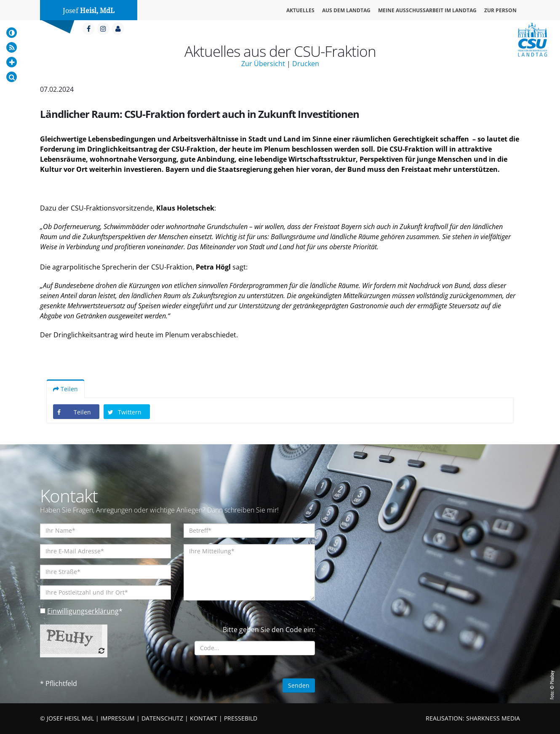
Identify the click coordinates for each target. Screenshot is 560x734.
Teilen (65, 389)
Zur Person (500, 10)
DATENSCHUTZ (162, 718)
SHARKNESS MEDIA (493, 718)
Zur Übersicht (263, 64)
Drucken (306, 64)
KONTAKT (204, 718)
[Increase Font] (12, 62)
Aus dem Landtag (346, 10)
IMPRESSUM (118, 718)
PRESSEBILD (241, 718)
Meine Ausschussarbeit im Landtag (427, 10)
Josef (89, 11)
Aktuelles (300, 10)
